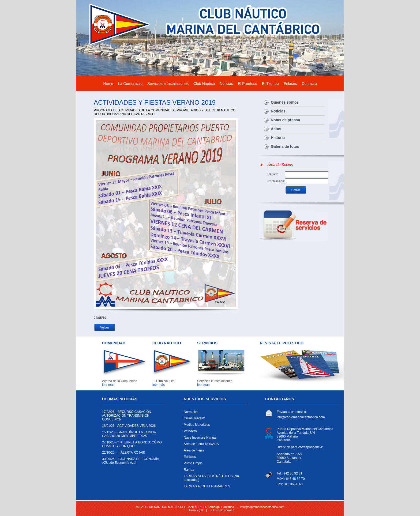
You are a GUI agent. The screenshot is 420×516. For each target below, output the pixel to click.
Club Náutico (204, 84)
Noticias (226, 84)
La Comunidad (130, 84)
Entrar (296, 190)
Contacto (309, 84)
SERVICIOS (207, 343)
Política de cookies (222, 510)
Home (108, 84)
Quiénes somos (285, 102)
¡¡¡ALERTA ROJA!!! (132, 454)
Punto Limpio (214, 465)
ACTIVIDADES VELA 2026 (132, 427)
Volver (105, 327)
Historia (278, 138)
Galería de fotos (285, 146)
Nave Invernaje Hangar (214, 439)
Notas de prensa (285, 120)
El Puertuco (247, 84)
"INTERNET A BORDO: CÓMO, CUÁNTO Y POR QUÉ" (132, 446)
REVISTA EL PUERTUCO (282, 343)
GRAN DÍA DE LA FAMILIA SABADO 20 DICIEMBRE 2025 (132, 435)
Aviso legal (196, 510)
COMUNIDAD (114, 343)
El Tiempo (270, 84)
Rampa (214, 471)
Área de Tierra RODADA (214, 445)
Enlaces (290, 84)
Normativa (214, 413)
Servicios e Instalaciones (168, 84)
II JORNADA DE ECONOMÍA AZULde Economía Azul (132, 462)
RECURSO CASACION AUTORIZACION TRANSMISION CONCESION (132, 417)
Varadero (214, 432)
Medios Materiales (214, 426)
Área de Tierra (214, 452)
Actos (276, 129)
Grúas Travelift (214, 420)
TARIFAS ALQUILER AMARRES (214, 488)
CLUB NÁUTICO (167, 343)
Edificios (214, 458)
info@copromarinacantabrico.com (301, 417)
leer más (108, 385)
